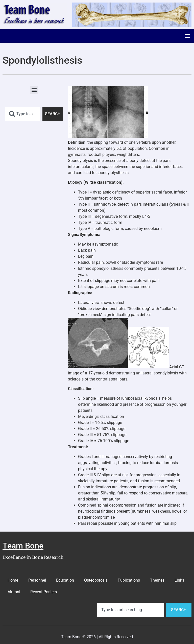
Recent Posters (44, 592)
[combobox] (23, 114)
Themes (157, 580)
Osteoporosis (96, 580)
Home (13, 580)
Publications (129, 580)
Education (65, 580)
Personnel (37, 580)
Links (179, 580)
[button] (187, 36)
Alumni (14, 592)
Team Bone (23, 546)
